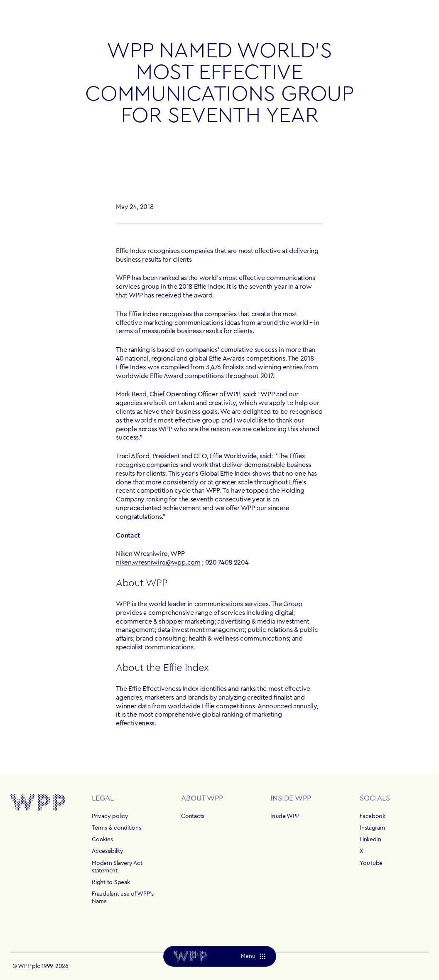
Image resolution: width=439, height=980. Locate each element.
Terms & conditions (116, 828)
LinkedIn (370, 840)
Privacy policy (110, 816)
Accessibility (107, 851)
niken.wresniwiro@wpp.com (158, 562)
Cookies (102, 840)
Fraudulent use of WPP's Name (123, 898)
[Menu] (253, 956)
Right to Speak (111, 882)
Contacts (193, 816)
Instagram (372, 828)
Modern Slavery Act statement (117, 867)
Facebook (373, 816)
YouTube (371, 863)
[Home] (190, 956)
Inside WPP (285, 816)
